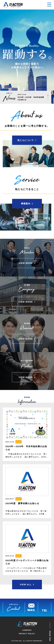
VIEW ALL (26, 584)
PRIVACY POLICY (27, 634)
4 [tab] (48, 99)
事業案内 (26, 204)
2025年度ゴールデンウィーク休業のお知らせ (27, 562)
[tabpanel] (31, 97)
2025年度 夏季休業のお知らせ (22, 503)
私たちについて (26, 140)
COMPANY (27, 630)
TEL (45, 610)
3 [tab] (48, 98)
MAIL (31, 610)
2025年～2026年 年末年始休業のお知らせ (31, 98)
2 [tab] (48, 97)
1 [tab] (48, 95)
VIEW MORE (26, 263)
